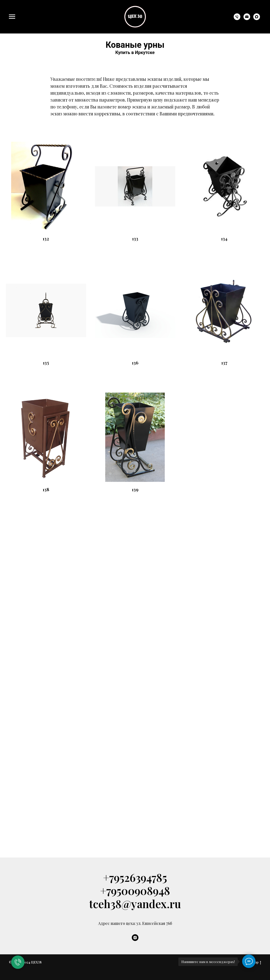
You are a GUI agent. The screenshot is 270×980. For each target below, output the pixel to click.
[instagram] (135, 938)
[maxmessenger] (257, 19)
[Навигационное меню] (12, 17)
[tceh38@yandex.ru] (247, 19)
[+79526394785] (237, 19)
